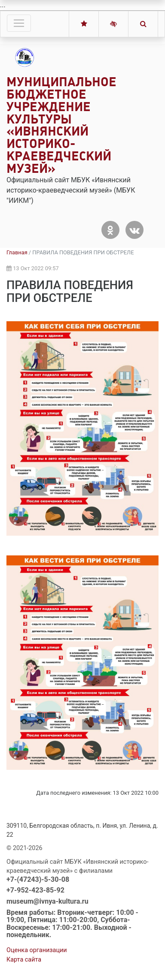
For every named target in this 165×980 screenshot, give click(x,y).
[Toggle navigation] (19, 23)
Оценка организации (37, 950)
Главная (17, 252)
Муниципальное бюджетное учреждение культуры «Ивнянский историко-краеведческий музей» (61, 125)
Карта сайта (24, 960)
